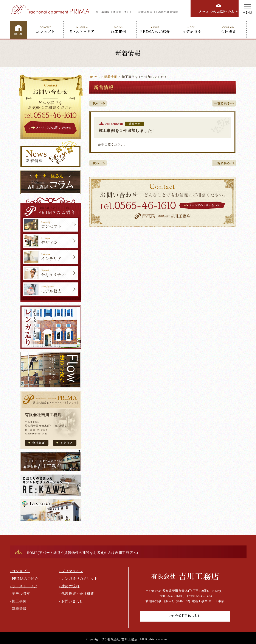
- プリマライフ (71, 571)
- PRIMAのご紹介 (24, 579)
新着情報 (111, 77)
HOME (95, 77)
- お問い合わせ (71, 601)
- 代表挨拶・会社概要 (77, 594)
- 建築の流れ (69, 586)
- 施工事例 (18, 601)
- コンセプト (20, 571)
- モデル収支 (20, 594)
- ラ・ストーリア (24, 586)
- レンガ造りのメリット (78, 579)
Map (218, 591)
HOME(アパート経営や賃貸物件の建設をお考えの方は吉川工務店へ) (82, 553)
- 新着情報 (18, 609)
